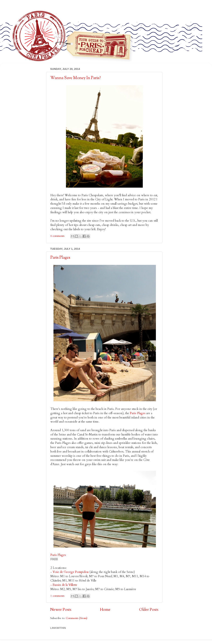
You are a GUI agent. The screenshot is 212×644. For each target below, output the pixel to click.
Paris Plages (60, 258)
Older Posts (149, 610)
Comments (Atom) (77, 618)
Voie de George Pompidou (71, 572)
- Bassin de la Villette (64, 585)
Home (105, 610)
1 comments (57, 596)
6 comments (57, 236)
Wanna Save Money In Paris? (75, 78)
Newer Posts (61, 610)
